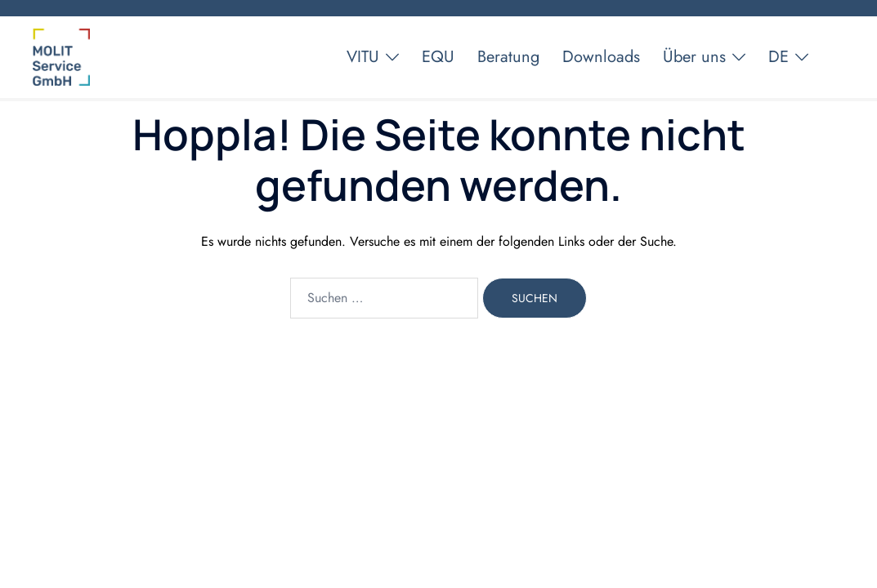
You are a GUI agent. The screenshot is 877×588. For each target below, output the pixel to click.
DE (779, 57)
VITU (363, 57)
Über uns (694, 57)
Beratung (508, 57)
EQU (438, 57)
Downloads (601, 57)
